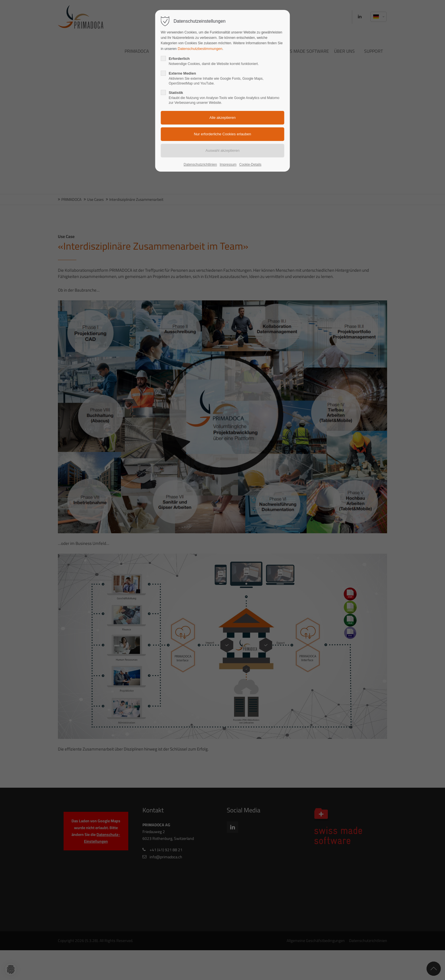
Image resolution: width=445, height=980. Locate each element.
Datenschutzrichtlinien (200, 165)
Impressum (228, 165)
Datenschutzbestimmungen (200, 49)
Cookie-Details (250, 165)
